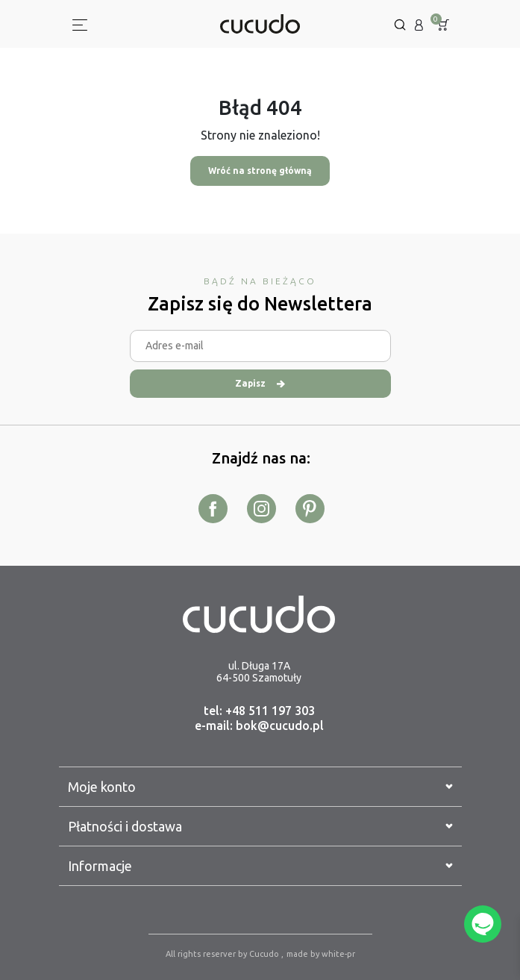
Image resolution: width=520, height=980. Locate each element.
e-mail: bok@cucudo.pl (259, 725)
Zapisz (260, 383)
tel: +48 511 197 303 (259, 711)
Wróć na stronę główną (260, 171)
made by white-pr (321, 954)
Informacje (260, 866)
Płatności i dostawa (260, 826)
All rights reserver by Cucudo (223, 954)
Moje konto (260, 787)
